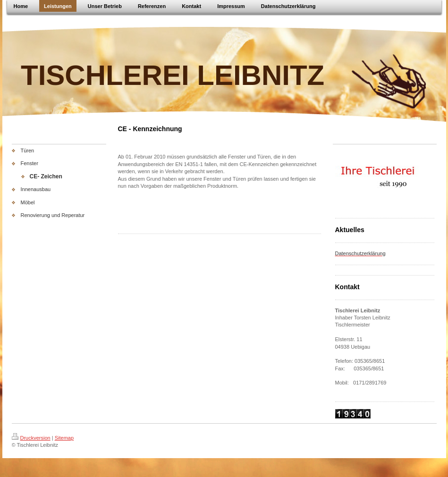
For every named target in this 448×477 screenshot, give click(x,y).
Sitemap (64, 438)
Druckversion (31, 438)
